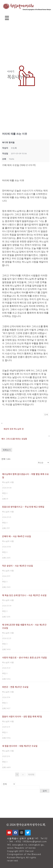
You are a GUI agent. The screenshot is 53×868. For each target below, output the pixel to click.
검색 (45, 791)
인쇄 (46, 414)
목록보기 (7, 450)
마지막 (31, 775)
